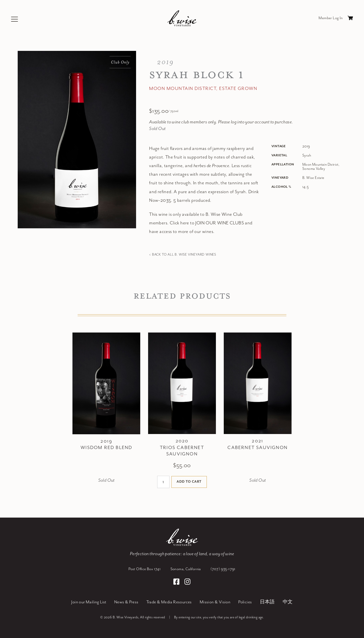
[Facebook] (177, 582)
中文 (288, 602)
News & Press (126, 602)
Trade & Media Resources (169, 602)
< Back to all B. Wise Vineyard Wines (183, 255)
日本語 (267, 602)
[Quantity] (163, 482)
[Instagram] (188, 582)
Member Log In (331, 18)
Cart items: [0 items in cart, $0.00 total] (350, 19)
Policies (245, 602)
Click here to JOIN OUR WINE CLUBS (207, 223)
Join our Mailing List (89, 602)
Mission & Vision (215, 602)
